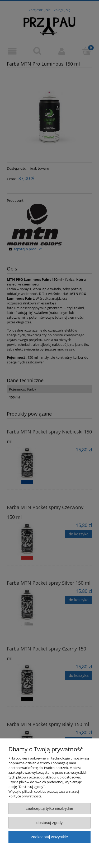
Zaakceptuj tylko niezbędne (49, 808)
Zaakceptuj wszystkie (49, 837)
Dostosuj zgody (50, 823)
